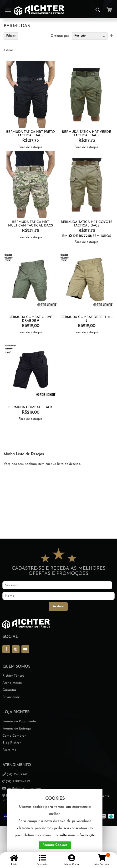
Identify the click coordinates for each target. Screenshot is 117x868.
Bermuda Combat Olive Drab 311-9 (30, 319)
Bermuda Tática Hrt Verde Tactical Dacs (86, 134)
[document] (55, 823)
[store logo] (39, 10)
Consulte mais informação (74, 835)
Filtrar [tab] (11, 36)
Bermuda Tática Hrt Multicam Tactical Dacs (31, 224)
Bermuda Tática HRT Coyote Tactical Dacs (87, 224)
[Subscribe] (58, 607)
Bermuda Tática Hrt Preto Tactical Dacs (31, 134)
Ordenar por (60, 36)
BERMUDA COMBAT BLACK (31, 407)
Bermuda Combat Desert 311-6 (86, 319)
